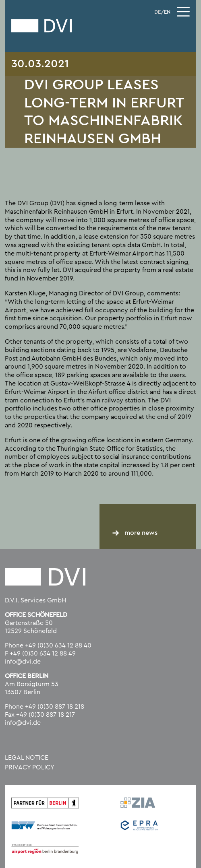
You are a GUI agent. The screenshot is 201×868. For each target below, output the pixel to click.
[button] (15, 854)
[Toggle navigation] (183, 12)
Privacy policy (30, 767)
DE (157, 12)
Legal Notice (27, 758)
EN (167, 12)
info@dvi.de (23, 662)
